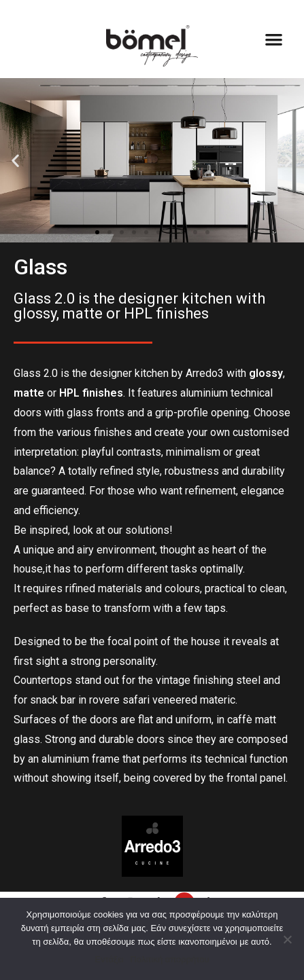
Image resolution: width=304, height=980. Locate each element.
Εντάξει (109, 959)
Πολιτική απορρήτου (170, 959)
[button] (274, 39)
